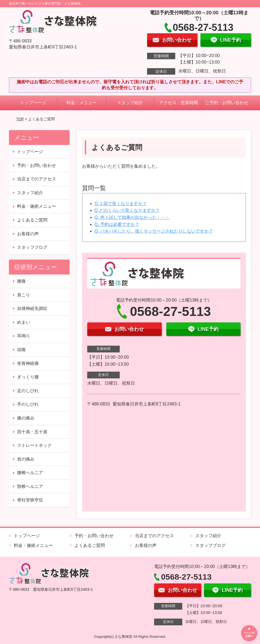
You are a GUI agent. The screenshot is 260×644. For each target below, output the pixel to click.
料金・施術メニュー (37, 206)
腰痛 (21, 281)
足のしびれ (28, 391)
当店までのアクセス (37, 179)
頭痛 (21, 350)
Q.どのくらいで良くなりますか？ (127, 210)
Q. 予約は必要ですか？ (117, 224)
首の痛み (26, 459)
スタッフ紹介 (130, 103)
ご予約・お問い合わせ (227, 103)
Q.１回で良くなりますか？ (121, 204)
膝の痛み (26, 418)
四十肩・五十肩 (32, 432)
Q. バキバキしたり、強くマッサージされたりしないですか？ (154, 231)
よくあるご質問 (32, 220)
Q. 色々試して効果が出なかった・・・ (132, 217)
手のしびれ (28, 404)
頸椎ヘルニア (30, 486)
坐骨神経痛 (28, 363)
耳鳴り (24, 336)
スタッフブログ (32, 247)
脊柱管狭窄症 (30, 500)
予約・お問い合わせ (37, 165)
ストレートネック (34, 445)
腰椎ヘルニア (30, 473)
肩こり (24, 295)
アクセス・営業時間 (178, 103)
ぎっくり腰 (28, 377)
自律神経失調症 (32, 308)
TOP (20, 119)
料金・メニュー (82, 103)
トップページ (33, 103)
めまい (24, 322)
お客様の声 (28, 234)
